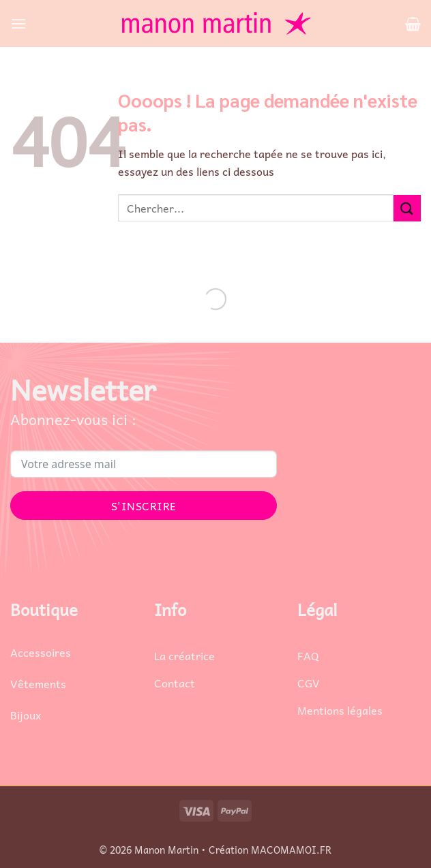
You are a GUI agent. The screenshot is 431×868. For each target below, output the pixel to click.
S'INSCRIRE (144, 506)
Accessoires (41, 652)
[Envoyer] (407, 208)
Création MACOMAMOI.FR (270, 850)
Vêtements (38, 683)
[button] (18, 24)
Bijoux (26, 715)
